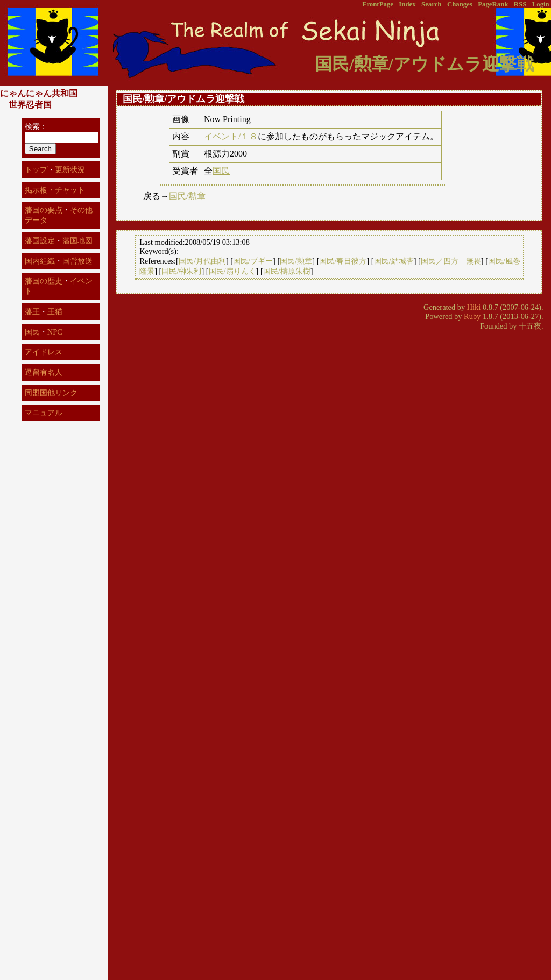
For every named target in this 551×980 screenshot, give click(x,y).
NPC (55, 332)
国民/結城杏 (394, 261)
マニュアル (44, 413)
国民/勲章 (187, 196)
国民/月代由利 (202, 261)
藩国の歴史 (44, 281)
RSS (520, 4)
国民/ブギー (253, 261)
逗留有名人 (44, 372)
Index (407, 4)
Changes (460, 4)
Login (541, 4)
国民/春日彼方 (343, 261)
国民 (221, 171)
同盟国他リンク (51, 393)
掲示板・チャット (55, 190)
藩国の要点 (44, 210)
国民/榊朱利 (181, 271)
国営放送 (77, 261)
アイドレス (44, 352)
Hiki (474, 307)
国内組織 (40, 261)
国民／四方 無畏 (451, 261)
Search (431, 4)
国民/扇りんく (232, 271)
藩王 (32, 311)
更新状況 (70, 169)
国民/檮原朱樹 (287, 271)
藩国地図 (77, 240)
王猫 (55, 311)
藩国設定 (40, 240)
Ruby (472, 316)
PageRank (493, 4)
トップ (36, 169)
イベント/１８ (231, 136)
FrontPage (378, 4)
